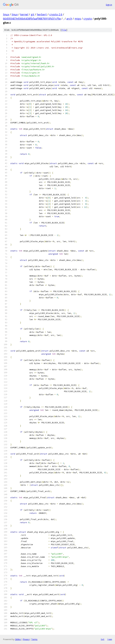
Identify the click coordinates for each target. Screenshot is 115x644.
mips (78, 19)
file (64, 30)
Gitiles (18, 639)
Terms (34, 639)
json (110, 639)
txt (103, 639)
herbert (42, 14)
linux (6, 14)
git (33, 14)
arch (69, 19)
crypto (88, 19)
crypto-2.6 (56, 14)
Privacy (26, 639)
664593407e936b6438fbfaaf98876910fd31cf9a (32, 19)
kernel (24, 14)
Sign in (109, 5)
